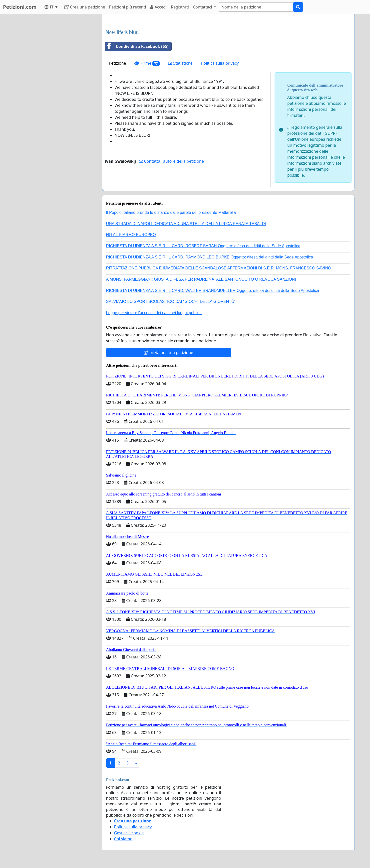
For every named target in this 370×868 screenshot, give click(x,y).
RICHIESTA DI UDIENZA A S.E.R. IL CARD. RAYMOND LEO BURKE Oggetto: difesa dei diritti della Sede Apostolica (210, 257)
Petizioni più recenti (128, 7)
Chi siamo (123, 839)
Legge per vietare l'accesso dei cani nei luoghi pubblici (154, 313)
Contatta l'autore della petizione (171, 161)
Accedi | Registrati (169, 7)
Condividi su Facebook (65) (137, 46)
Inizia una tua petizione (169, 353)
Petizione (118, 63)
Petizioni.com (20, 7)
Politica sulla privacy (220, 63)
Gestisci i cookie (129, 833)
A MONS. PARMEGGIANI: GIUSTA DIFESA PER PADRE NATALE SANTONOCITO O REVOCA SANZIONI (201, 279)
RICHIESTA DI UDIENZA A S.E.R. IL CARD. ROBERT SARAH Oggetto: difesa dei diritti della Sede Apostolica (203, 246)
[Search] (256, 7)
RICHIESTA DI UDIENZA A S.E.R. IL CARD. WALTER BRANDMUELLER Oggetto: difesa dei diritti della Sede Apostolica (213, 291)
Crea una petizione (85, 7)
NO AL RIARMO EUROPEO (131, 235)
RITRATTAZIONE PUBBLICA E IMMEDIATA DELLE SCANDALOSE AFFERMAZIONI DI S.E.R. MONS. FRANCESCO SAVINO (219, 268)
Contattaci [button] (203, 7)
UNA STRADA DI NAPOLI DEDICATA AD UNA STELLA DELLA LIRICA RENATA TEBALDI (186, 224)
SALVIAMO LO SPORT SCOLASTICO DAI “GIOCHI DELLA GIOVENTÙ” (171, 302)
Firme (147, 63)
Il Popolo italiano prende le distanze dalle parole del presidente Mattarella (171, 212)
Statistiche (180, 63)
